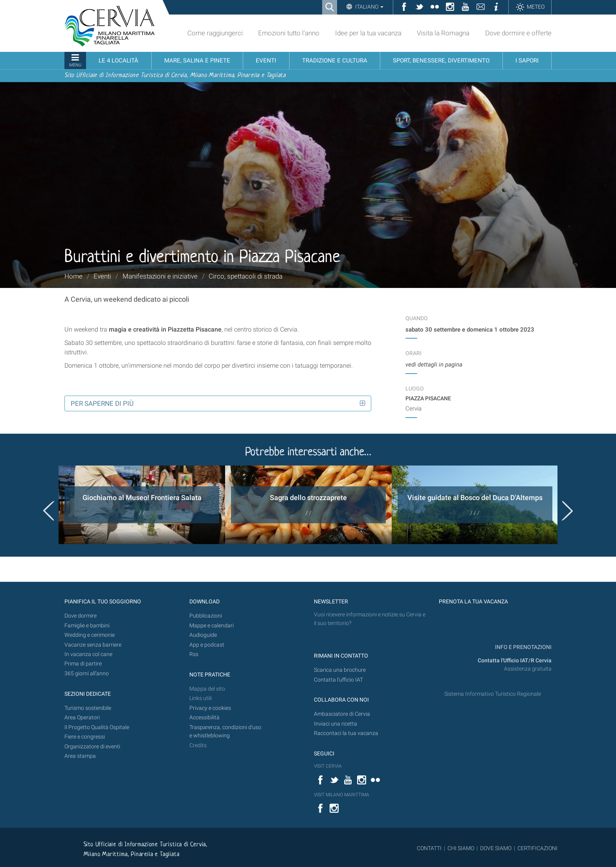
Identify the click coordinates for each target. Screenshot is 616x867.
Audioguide (203, 635)
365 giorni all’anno (87, 674)
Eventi (102, 276)
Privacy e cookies (210, 708)
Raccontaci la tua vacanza (346, 733)
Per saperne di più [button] (102, 403)
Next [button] (567, 511)
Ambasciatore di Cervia (342, 714)
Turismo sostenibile (88, 708)
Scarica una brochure (340, 670)
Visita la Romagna (443, 33)
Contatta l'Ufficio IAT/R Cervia (515, 661)
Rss (194, 654)
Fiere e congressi (85, 737)
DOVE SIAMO (495, 848)
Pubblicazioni (206, 616)
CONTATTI (429, 848)
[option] (142, 505)
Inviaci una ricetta (335, 724)
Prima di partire (83, 664)
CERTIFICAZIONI (537, 848)
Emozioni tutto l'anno (289, 33)
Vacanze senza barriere (93, 645)
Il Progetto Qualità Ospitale (97, 727)
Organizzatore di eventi (92, 747)
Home (73, 276)
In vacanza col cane (88, 654)
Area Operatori (82, 718)
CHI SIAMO (461, 848)
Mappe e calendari (212, 626)
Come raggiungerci (215, 33)
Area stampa (80, 756)
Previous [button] (49, 511)
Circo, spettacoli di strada (246, 276)
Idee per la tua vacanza (368, 33)
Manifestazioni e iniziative (160, 276)
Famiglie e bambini (87, 626)
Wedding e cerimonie (90, 635)
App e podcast (207, 645)
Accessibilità (204, 718)
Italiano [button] (369, 7)
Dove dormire (81, 616)
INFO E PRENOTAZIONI (523, 647)
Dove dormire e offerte (518, 33)
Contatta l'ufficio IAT (338, 680)
